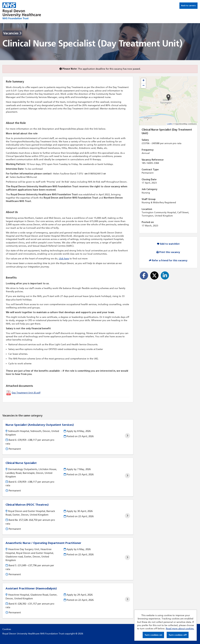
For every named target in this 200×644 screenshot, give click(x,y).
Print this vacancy (168, 252)
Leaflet (169, 124)
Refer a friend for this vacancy (168, 261)
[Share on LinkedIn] (165, 275)
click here (64, 259)
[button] (168, 97)
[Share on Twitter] (154, 275)
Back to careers (188, 6)
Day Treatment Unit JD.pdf (26, 393)
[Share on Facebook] (144, 275)
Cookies (7, 629)
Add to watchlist (168, 244)
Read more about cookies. (180, 629)
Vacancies (12, 33)
